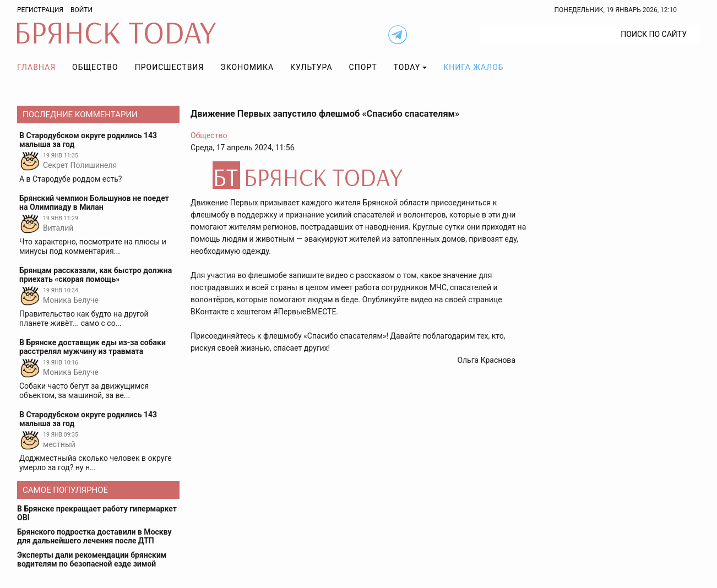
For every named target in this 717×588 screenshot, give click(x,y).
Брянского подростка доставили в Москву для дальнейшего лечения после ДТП (94, 536)
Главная (36, 67)
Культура (311, 67)
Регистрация (40, 10)
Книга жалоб (473, 67)
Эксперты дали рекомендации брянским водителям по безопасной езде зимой (92, 559)
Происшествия (170, 67)
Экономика (247, 67)
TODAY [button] (407, 67)
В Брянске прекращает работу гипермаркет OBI (97, 513)
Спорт (363, 67)
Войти (82, 10)
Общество (95, 67)
